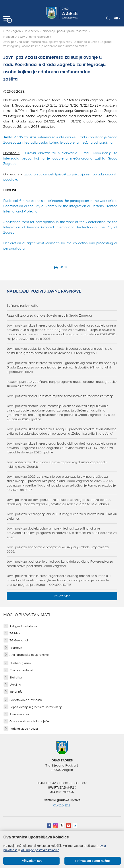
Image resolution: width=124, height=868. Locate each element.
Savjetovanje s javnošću (26, 700)
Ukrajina (15, 685)
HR (117, 18)
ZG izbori (15, 633)
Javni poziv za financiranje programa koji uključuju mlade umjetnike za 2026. (58, 549)
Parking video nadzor (24, 729)
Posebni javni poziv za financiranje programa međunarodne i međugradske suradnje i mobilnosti (62, 384)
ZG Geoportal (19, 640)
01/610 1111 (62, 805)
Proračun (16, 648)
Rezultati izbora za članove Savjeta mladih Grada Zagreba (49, 316)
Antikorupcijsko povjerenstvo (29, 655)
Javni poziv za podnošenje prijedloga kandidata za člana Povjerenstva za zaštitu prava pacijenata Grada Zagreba (60, 564)
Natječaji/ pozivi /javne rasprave (65, 31)
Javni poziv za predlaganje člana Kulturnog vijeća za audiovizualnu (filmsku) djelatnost (62, 516)
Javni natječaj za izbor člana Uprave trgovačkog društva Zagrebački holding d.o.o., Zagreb (57, 464)
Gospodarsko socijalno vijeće (29, 721)
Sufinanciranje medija (22, 306)
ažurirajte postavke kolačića (40, 850)
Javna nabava (19, 714)
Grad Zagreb (12, 31)
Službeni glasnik (20, 663)
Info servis (32, 31)
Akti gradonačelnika (23, 626)
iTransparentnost (21, 670)
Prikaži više (62, 596)
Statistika (16, 677)
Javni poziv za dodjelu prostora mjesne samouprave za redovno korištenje (60, 396)
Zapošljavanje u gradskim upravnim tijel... (37, 707)
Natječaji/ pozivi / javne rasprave (26, 37)
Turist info (16, 692)
